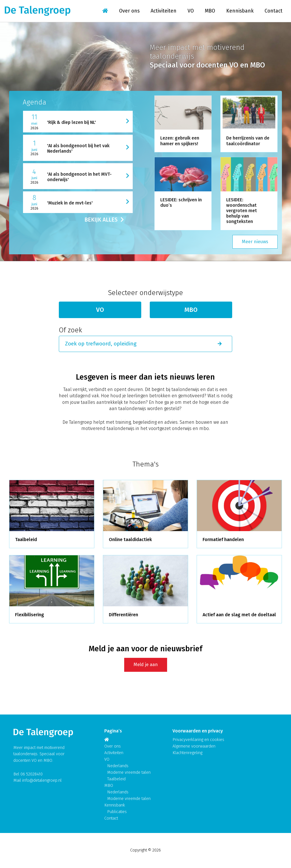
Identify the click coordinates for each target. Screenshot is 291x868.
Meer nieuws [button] (255, 242)
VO (191, 11)
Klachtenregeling (187, 753)
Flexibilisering (30, 615)
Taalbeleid (26, 540)
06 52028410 (32, 774)
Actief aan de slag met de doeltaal (239, 615)
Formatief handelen (223, 540)
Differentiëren (123, 615)
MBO (210, 11)
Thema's (145, 464)
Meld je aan (146, 665)
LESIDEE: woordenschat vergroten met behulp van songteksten (242, 211)
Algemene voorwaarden (194, 746)
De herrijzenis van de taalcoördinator (248, 141)
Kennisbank (240, 11)
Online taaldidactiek (130, 540)
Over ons (129, 11)
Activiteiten (164, 11)
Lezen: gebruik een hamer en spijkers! (180, 141)
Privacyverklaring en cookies (198, 740)
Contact (274, 11)
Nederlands (118, 766)
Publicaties (117, 812)
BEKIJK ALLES (104, 220)
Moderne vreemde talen (129, 772)
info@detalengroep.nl (42, 780)
